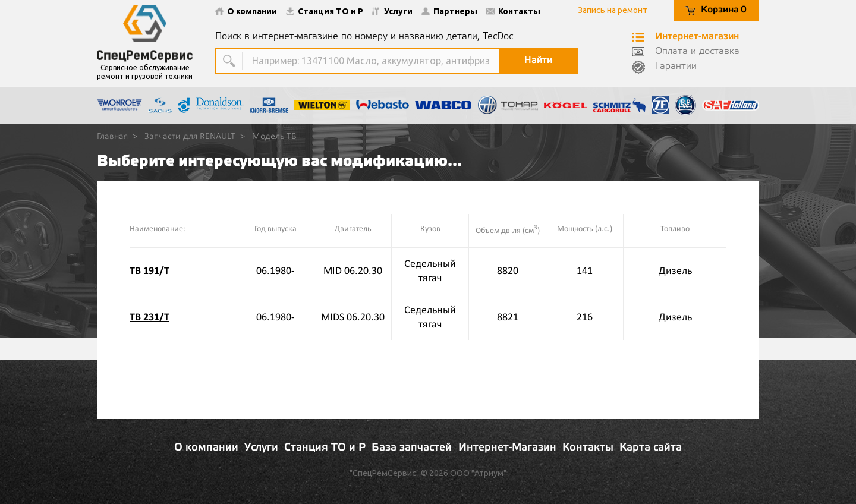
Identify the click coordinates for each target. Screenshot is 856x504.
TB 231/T (150, 317)
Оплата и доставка (686, 52)
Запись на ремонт (613, 10)
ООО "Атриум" (478, 473)
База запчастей (412, 448)
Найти (538, 60)
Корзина (716, 10)
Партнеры (449, 11)
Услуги (392, 11)
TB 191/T (150, 270)
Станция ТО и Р (325, 11)
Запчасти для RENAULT (190, 137)
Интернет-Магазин (507, 448)
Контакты (513, 11)
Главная (112, 137)
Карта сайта (651, 448)
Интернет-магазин (685, 37)
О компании (246, 11)
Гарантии (664, 67)
